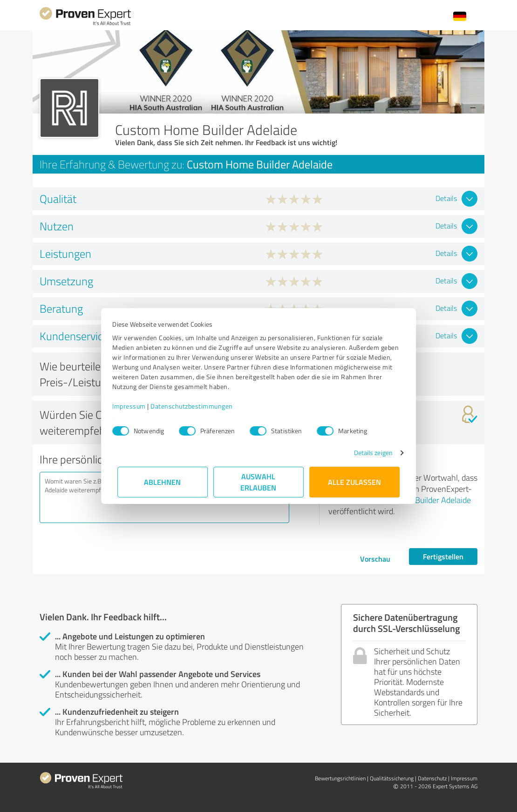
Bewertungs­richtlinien (340, 778)
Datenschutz (432, 778)
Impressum (134, 406)
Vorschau (375, 559)
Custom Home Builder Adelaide (417, 500)
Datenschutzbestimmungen (197, 406)
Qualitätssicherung (392, 778)
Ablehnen (163, 482)
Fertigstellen (443, 556)
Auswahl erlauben (259, 482)
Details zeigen (368, 453)
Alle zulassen (354, 482)
